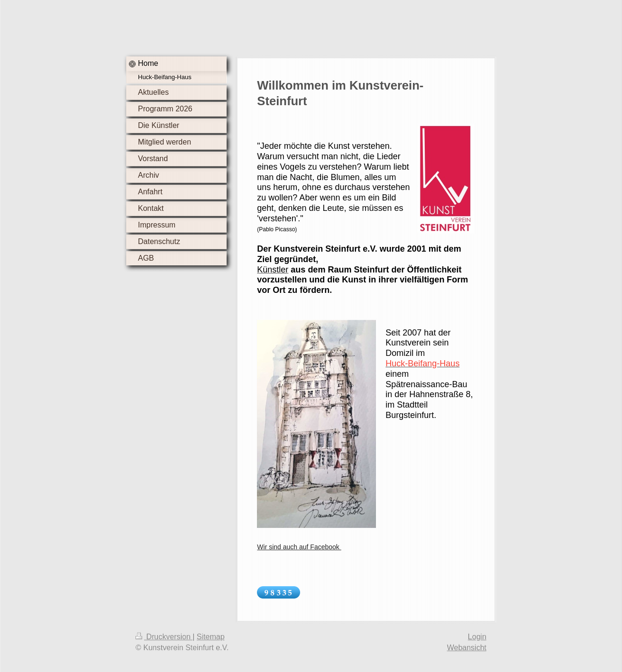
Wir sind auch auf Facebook (299, 547)
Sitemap (211, 637)
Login (477, 637)
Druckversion (164, 637)
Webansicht (467, 648)
